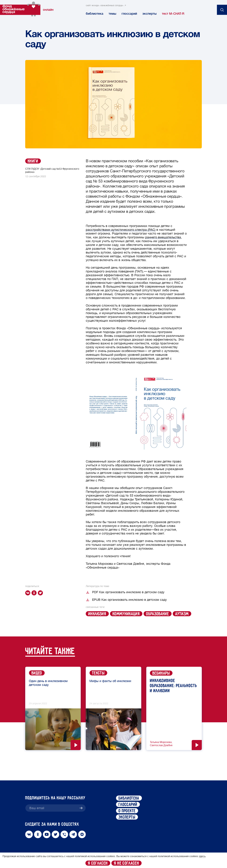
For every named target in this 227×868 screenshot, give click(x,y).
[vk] (28, 593)
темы (112, 14)
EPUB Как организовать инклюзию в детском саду (126, 600)
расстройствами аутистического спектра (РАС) (121, 230)
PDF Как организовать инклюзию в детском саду (125, 592)
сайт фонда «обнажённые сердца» (105, 6)
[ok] (35, 593)
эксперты (149, 14)
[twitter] (41, 593)
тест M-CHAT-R (173, 14)
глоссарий (129, 14)
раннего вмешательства (163, 237)
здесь (202, 856)
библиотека (95, 14)
